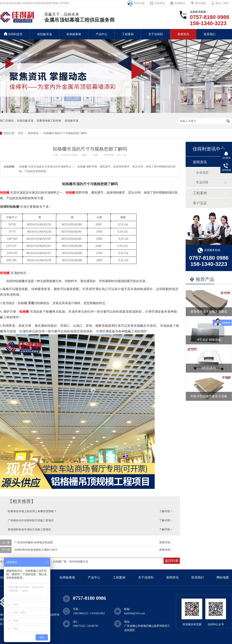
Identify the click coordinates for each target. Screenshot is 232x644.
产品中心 (101, 34)
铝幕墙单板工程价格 (49, 121)
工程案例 (128, 34)
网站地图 (200, 3)
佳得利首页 (13, 34)
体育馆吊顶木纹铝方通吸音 (209, 312)
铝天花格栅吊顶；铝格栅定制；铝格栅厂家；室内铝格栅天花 (52, 562)
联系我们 (210, 34)
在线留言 (160, 3)
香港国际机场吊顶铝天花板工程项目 (29, 530)
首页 (21, 133)
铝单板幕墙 (74, 34)
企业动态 (202, 172)
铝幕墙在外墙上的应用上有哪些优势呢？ (32, 511)
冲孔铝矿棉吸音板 (209, 340)
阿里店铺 (139, 3)
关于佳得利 (156, 34)
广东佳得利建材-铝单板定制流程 (34, 542)
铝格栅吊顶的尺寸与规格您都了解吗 (65, 133)
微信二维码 (222, 3)
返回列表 (172, 561)
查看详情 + (166, 542)
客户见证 (200, 203)
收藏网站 (180, 3)
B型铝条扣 (209, 368)
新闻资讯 (183, 34)
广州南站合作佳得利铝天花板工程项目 (31, 520)
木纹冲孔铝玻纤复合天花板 (209, 396)
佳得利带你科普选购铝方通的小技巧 (36, 550)
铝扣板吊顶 (45, 34)
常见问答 (202, 182)
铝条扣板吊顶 (25, 121)
